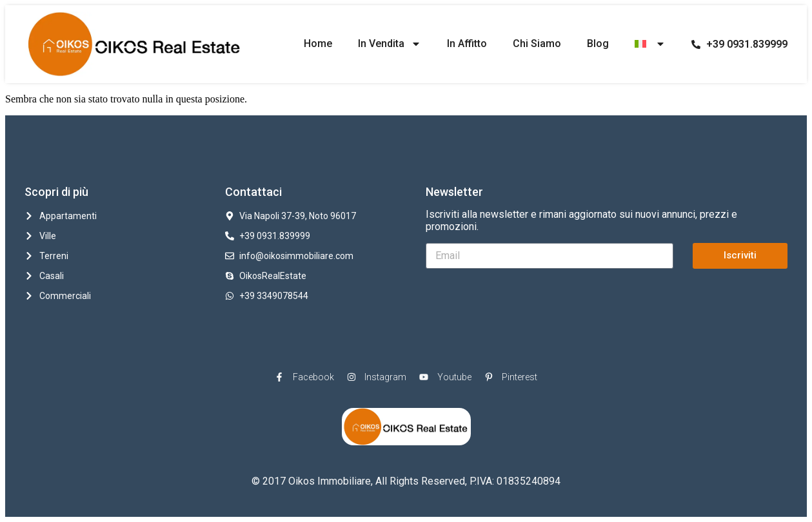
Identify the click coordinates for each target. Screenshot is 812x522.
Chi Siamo (537, 43)
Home (318, 43)
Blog (598, 43)
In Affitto (467, 43)
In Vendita (390, 44)
